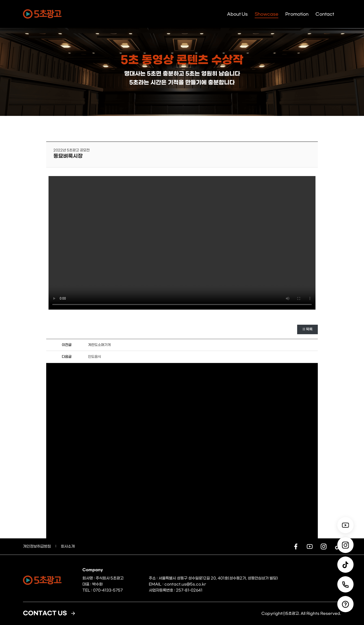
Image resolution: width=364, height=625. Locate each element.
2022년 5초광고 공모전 (71, 150)
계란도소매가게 (99, 345)
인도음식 (94, 357)
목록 (307, 329)
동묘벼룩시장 (68, 156)
